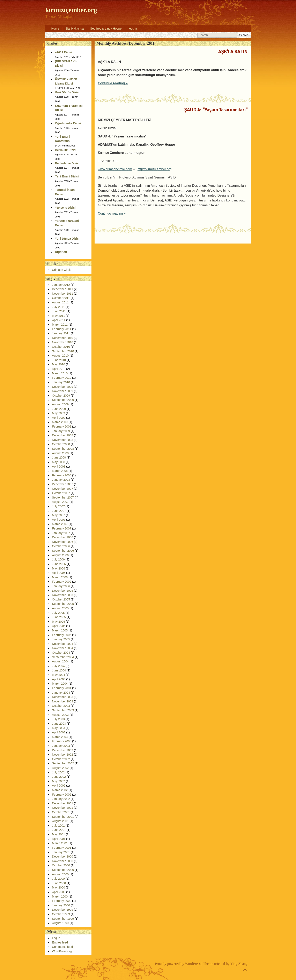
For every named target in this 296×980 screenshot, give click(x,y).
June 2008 (59, 457)
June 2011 (59, 311)
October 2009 (61, 396)
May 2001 (58, 834)
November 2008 (62, 440)
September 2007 (63, 497)
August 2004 (60, 661)
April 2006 (59, 573)
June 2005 (59, 617)
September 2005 (63, 604)
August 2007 (60, 502)
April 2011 (59, 320)
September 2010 (63, 351)
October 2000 (61, 865)
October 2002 (61, 759)
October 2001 (61, 812)
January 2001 (61, 852)
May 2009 (58, 413)
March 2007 (60, 524)
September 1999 (63, 919)
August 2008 (60, 453)
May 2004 (58, 675)
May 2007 (58, 515)
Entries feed (60, 942)
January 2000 (61, 905)
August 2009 (60, 404)
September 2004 (63, 657)
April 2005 (59, 626)
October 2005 (61, 599)
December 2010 (62, 338)
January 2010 (61, 382)
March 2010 (60, 373)
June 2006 (59, 564)
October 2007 (61, 493)
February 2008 (62, 475)
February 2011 (62, 329)
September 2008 (63, 449)
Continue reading (113, 83)
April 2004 (59, 679)
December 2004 (62, 644)
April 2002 (59, 786)
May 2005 (58, 622)
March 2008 (60, 471)
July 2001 (58, 826)
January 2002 (61, 799)
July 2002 (58, 772)
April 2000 (59, 892)
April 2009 (59, 418)
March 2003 (60, 737)
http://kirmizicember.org (154, 169)
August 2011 (60, 302)
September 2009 (63, 400)
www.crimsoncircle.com (115, 169)
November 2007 (62, 489)
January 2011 (61, 333)
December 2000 (62, 856)
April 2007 (59, 520)
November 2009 (62, 391)
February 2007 (62, 528)
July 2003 (58, 719)
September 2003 (63, 710)
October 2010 (61, 347)
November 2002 (62, 755)
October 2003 (61, 706)
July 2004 (58, 666)
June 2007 (59, 511)
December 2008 (62, 435)
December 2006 (62, 537)
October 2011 (61, 298)
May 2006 (58, 568)
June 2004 (59, 670)
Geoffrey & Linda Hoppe (106, 29)
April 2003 (59, 732)
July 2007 (58, 506)
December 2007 (62, 484)
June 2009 (59, 409)
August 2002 (60, 768)
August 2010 (60, 356)
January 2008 (61, 480)
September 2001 (63, 817)
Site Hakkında (75, 29)
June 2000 (59, 883)
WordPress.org (62, 951)
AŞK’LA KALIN (233, 52)
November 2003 (62, 701)
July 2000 (58, 879)
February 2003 (62, 741)
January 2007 (61, 533)
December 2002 (62, 750)
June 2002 (59, 777)
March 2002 (60, 790)
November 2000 (62, 861)
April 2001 (59, 839)
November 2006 (62, 542)
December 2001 (62, 803)
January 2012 (61, 285)
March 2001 (60, 843)
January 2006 (61, 586)
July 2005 (58, 613)
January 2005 (61, 639)
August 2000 (60, 874)
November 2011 (62, 294)
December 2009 (62, 387)
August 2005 (60, 608)
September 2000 (63, 870)
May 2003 (58, 728)
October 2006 (61, 546)
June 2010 (59, 360)
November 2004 (62, 648)
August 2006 (60, 555)
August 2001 (60, 821)
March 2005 (60, 630)
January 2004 (61, 693)
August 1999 (60, 923)
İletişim (132, 29)
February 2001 (62, 848)
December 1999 (62, 910)
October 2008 (61, 444)
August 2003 (60, 715)
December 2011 (62, 289)
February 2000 (62, 901)
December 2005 (62, 591)
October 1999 (61, 914)
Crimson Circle (62, 270)
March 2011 (60, 325)
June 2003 (59, 724)
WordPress (193, 964)
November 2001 (62, 808)
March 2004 (60, 684)
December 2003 (62, 697)
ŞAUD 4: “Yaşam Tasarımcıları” (216, 110)
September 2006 (63, 551)
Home (55, 29)
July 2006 (58, 559)
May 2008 (58, 462)
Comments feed (62, 947)
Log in (56, 938)
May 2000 (58, 887)
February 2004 (62, 688)
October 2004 (61, 653)
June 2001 (59, 830)
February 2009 (62, 427)
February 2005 (62, 635)
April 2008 (59, 467)
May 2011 (58, 316)
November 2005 (62, 595)
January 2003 (61, 746)
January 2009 (61, 431)
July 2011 (58, 307)
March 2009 (60, 422)
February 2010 (62, 378)
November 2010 (62, 342)
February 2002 (62, 795)
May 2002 (58, 781)
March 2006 (60, 577)
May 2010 (58, 364)
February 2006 (62, 582)
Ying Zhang (239, 964)
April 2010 (59, 369)
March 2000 (60, 897)
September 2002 (63, 763)
